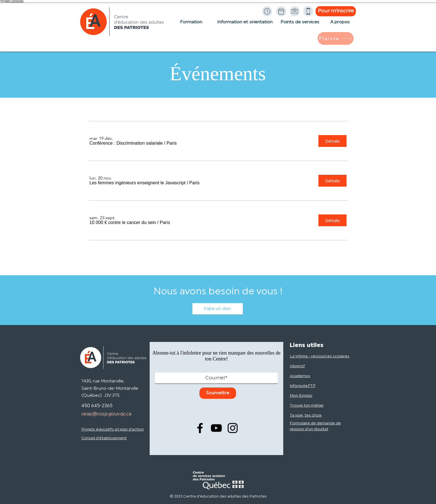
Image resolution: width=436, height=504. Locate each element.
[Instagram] (233, 428)
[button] (126, 143)
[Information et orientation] (245, 25)
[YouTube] (216, 428)
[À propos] (340, 25)
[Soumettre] (218, 393)
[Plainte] (336, 38)
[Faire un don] (218, 309)
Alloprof (297, 366)
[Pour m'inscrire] (336, 11)
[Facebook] (200, 428)
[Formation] (191, 25)
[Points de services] (300, 25)
